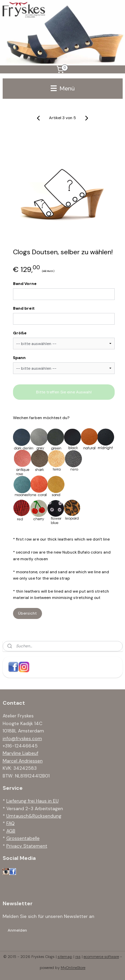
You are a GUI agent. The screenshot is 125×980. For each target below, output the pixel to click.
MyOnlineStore (73, 968)
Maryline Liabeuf (20, 753)
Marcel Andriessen (23, 761)
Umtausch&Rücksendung (34, 816)
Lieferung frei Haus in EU (32, 801)
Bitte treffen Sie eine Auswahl (64, 392)
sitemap (65, 957)
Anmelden (17, 930)
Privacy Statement (27, 846)
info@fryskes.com (22, 738)
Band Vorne (25, 284)
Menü (63, 88)
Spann (19, 358)
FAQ (10, 823)
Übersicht (27, 613)
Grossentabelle (23, 838)
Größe (20, 333)
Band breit (24, 308)
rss (78, 957)
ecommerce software (101, 957)
